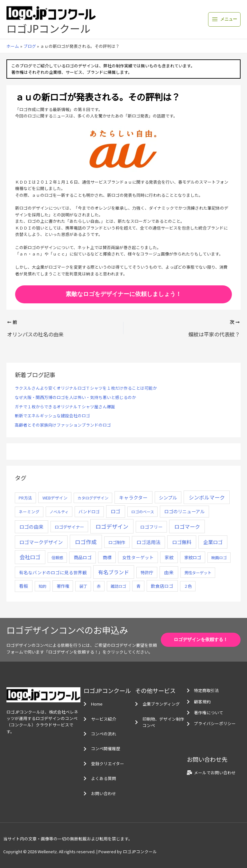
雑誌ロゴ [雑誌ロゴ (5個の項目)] (118, 586)
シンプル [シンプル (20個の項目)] (168, 497)
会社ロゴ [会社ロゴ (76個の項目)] (30, 557)
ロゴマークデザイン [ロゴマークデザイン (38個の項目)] (41, 542)
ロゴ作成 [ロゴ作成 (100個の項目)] (86, 542)
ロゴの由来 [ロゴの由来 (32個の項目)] (31, 527)
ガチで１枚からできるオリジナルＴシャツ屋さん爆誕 (65, 407)
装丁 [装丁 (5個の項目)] (83, 586)
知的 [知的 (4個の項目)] (42, 586)
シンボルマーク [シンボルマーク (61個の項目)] (207, 497)
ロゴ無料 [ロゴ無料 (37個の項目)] (182, 542)
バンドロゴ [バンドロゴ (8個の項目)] (89, 512)
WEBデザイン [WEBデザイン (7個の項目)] (55, 498)
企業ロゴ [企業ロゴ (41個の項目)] (213, 542)
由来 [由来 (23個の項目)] (169, 572)
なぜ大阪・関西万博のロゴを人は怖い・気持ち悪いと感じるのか (75, 397)
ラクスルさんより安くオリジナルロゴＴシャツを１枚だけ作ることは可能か (86, 388)
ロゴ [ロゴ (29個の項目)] (115, 511)
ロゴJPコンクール (48, 28)
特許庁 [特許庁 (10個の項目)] (147, 573)
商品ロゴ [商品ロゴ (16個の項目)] (83, 557)
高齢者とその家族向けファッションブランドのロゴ (63, 425)
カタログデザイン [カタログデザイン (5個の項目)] (93, 498)
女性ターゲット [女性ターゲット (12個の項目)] (138, 557)
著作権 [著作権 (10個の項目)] (63, 586)
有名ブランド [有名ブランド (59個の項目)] (114, 572)
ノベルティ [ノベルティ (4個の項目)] (59, 512)
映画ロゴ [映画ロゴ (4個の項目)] (219, 557)
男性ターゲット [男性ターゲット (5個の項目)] (198, 573)
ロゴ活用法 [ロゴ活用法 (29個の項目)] (148, 542)
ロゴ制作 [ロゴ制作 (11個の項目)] (117, 542)
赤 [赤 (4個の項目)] (99, 586)
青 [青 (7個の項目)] (138, 586)
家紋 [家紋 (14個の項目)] (169, 557)
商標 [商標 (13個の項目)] (107, 557)
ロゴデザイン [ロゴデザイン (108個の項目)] (112, 526)
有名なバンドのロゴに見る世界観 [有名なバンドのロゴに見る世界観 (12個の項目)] (53, 572)
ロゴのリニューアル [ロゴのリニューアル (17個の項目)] (184, 511)
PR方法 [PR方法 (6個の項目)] (25, 498)
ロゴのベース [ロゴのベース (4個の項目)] (143, 512)
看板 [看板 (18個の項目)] (23, 586)
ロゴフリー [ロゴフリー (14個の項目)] (151, 527)
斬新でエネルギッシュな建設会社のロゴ (52, 416)
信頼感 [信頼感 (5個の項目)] (57, 558)
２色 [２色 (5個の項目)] (188, 586)
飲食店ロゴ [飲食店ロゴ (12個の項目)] (162, 586)
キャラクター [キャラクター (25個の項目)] (133, 497)
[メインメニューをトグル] (224, 19)
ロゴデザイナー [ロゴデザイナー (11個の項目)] (69, 527)
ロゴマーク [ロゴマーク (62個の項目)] (187, 526)
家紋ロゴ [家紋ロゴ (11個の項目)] (193, 557)
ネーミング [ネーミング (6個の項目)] (29, 512)
